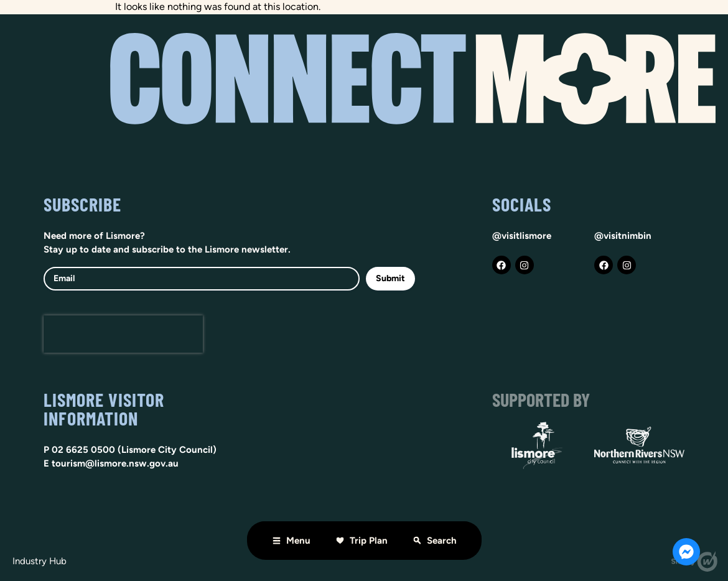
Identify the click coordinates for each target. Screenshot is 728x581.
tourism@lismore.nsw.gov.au (115, 463)
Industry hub (40, 561)
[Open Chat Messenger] (686, 552)
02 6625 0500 (83, 450)
